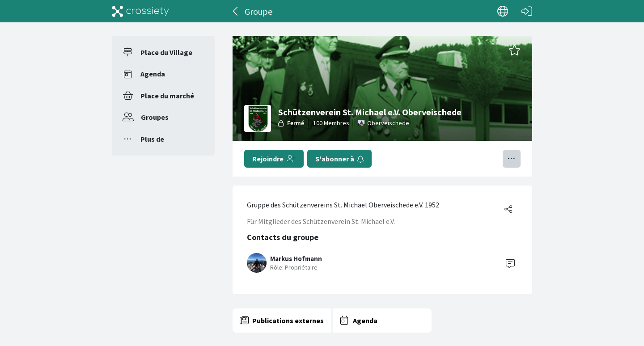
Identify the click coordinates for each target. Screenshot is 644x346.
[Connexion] (527, 11)
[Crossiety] (140, 11)
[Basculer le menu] (512, 159)
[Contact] (510, 263)
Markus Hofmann (296, 259)
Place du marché (167, 96)
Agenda (153, 74)
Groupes (155, 117)
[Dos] (236, 11)
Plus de (152, 139)
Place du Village (166, 52)
